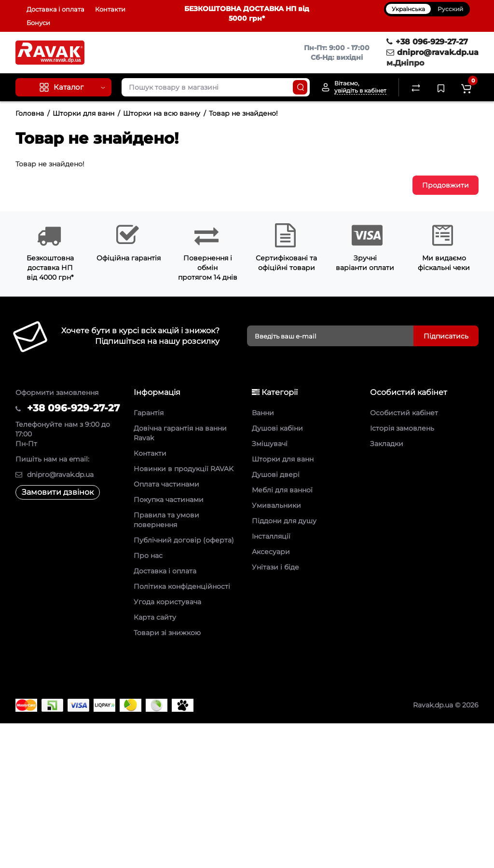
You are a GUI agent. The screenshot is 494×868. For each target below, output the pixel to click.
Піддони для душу (284, 521)
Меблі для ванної (282, 490)
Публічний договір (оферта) (184, 540)
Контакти (110, 9)
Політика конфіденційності (182, 586)
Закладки (387, 444)
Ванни (263, 413)
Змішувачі (270, 444)
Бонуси (38, 23)
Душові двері (276, 475)
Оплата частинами (166, 484)
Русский (450, 9)
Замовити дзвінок (58, 492)
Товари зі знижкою (167, 633)
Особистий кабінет (404, 413)
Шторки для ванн (83, 113)
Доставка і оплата (55, 9)
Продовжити (446, 185)
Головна (30, 113)
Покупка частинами (169, 500)
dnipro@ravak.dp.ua (432, 52)
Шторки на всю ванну (162, 113)
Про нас (148, 556)
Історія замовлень (402, 428)
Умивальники (276, 505)
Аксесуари (271, 552)
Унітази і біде (275, 567)
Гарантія (149, 413)
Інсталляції (271, 536)
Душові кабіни (277, 428)
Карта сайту (155, 617)
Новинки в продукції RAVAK (184, 469)
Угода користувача (167, 602)
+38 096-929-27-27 (427, 42)
